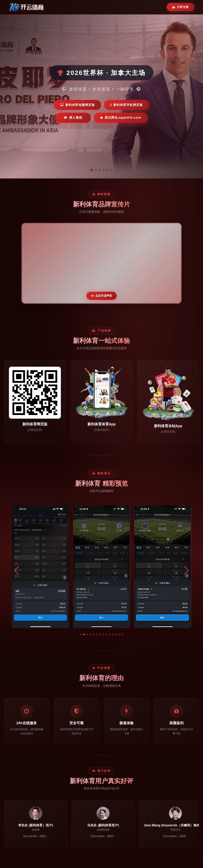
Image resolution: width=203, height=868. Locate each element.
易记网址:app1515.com (121, 117)
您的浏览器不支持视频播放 (101, 263)
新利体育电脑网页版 (78, 105)
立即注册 (180, 7)
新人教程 (73, 117)
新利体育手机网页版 (126, 105)
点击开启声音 (102, 296)
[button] (81, 634)
